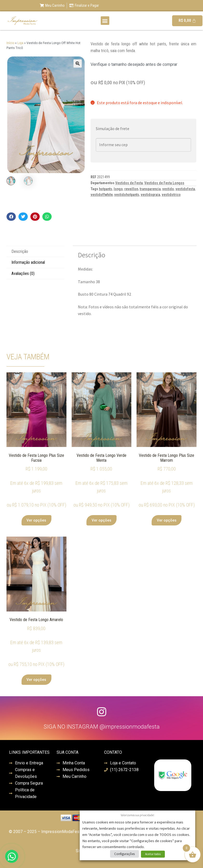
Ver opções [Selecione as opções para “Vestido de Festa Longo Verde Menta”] (102, 520)
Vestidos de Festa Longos (164, 183)
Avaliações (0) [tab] (23, 273)
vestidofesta (185, 189)
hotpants (106, 189)
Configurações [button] (124, 854)
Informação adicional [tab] (28, 262)
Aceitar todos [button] (153, 854)
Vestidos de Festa (129, 183)
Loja (20, 43)
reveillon (131, 189)
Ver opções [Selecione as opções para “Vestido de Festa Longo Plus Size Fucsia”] (36, 520)
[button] (105, 21)
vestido (168, 189)
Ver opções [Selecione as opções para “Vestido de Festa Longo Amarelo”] (36, 680)
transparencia (150, 189)
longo (118, 189)
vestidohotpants (127, 195)
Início (10, 43)
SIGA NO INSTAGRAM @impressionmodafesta (102, 727)
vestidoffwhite (102, 195)
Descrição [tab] (20, 251)
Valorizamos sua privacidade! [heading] (137, 815)
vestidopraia (150, 195)
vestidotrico (171, 195)
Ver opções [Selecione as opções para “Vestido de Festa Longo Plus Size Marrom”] (167, 520)
